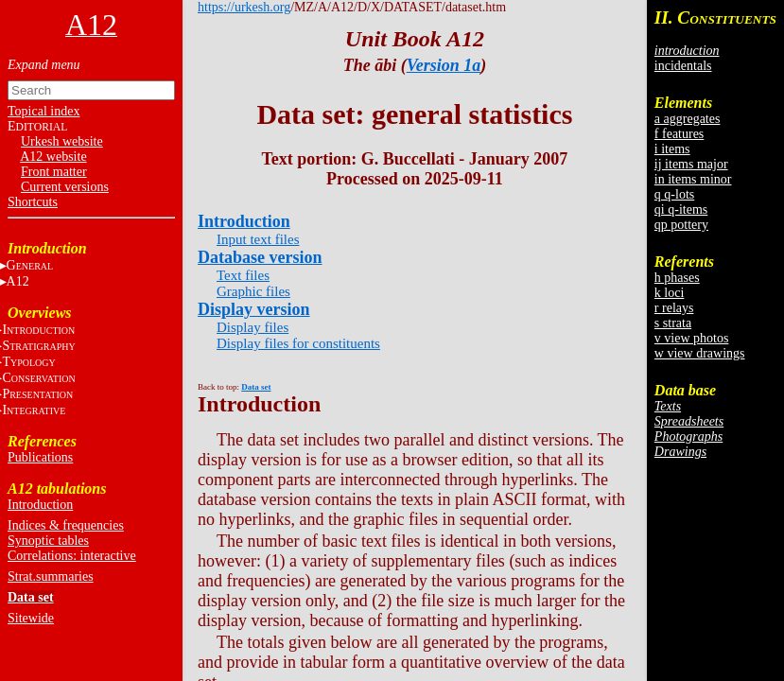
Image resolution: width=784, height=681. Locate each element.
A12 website (53, 157)
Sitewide (31, 618)
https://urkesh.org (244, 7)
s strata (673, 323)
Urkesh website (62, 141)
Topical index (44, 111)
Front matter (54, 172)
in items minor (693, 179)
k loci (670, 293)
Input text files (258, 239)
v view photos (692, 338)
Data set (31, 597)
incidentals (683, 66)
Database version (260, 257)
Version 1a (444, 65)
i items (672, 149)
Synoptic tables (48, 541)
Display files (253, 327)
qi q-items (681, 210)
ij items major (691, 164)
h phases (677, 278)
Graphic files (253, 291)
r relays (674, 308)
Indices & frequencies (66, 525)
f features (679, 134)
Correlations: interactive (72, 556)
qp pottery (681, 225)
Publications (40, 457)
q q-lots (674, 194)
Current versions (65, 187)
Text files (243, 275)
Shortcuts (33, 202)
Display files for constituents (298, 343)
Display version (254, 309)
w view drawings (700, 353)
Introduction (40, 505)
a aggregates (688, 119)
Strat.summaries (51, 576)
